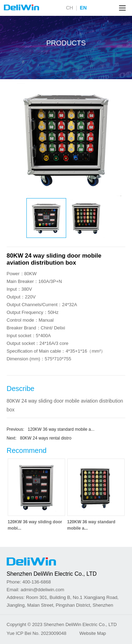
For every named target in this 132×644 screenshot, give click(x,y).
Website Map (93, 633)
